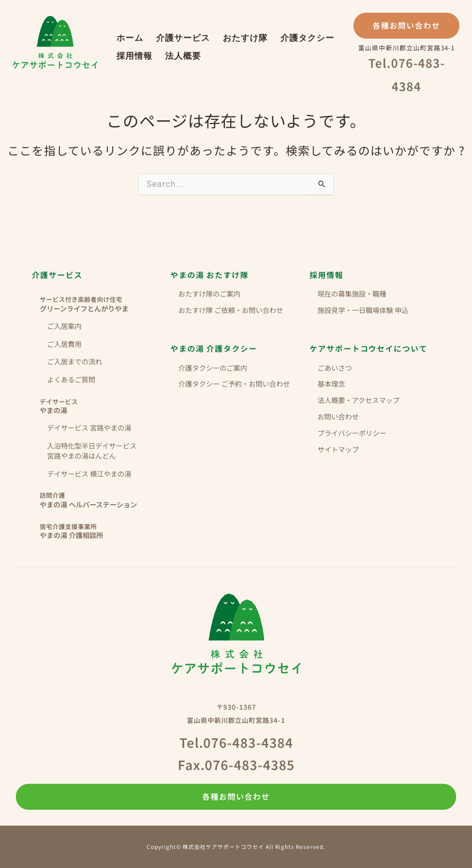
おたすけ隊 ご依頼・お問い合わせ (231, 310)
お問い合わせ (338, 417)
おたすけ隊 (245, 38)
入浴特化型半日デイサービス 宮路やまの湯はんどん (92, 451)
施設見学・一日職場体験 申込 (363, 310)
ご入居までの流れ (75, 361)
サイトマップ (338, 449)
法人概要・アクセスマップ (358, 400)
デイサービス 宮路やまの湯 (89, 428)
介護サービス (183, 38)
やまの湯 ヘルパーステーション (101, 500)
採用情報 (134, 56)
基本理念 (331, 384)
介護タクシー (307, 38)
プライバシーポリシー (352, 433)
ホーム (130, 38)
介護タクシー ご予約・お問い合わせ (234, 384)
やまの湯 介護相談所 (101, 531)
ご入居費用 (64, 344)
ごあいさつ (335, 368)
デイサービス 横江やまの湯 (89, 474)
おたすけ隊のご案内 (209, 294)
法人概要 (183, 56)
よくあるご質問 (71, 379)
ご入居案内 (64, 326)
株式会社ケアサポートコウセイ (55, 42)
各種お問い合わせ (406, 25)
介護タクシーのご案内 (213, 368)
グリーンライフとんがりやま (101, 304)
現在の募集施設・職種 (352, 294)
